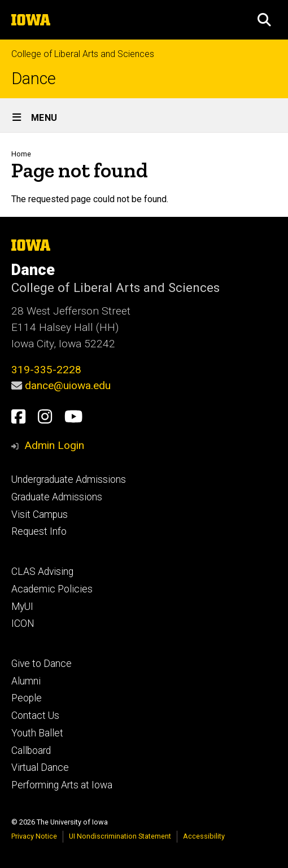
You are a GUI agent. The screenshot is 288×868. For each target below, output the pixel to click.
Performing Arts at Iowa (62, 785)
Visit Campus (40, 514)
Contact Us (35, 716)
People (27, 698)
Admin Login (54, 445)
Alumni (26, 681)
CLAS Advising (42, 572)
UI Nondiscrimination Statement (120, 836)
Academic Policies (52, 589)
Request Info (39, 531)
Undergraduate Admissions (69, 479)
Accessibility (204, 836)
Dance (34, 79)
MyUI (22, 607)
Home (21, 154)
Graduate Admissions (57, 497)
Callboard (31, 751)
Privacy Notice (34, 836)
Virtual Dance (40, 767)
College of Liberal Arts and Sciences (83, 54)
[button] (264, 20)
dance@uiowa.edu (68, 385)
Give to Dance (42, 664)
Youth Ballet (37, 733)
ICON (23, 623)
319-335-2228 (46, 370)
